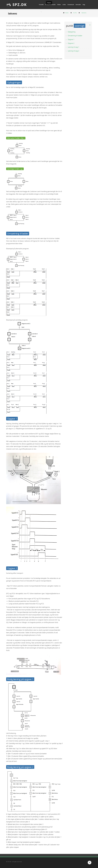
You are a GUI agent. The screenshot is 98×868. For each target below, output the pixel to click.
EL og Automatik (50, 5)
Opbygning (72, 32)
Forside (41, 5)
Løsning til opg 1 (73, 47)
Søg (84, 5)
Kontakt (78, 5)
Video (59, 5)
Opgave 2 (71, 43)
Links (64, 5)
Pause (49, 3)
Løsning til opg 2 (73, 51)
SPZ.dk (16, 4)
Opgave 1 (71, 39)
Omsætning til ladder (75, 36)
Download (71, 5)
